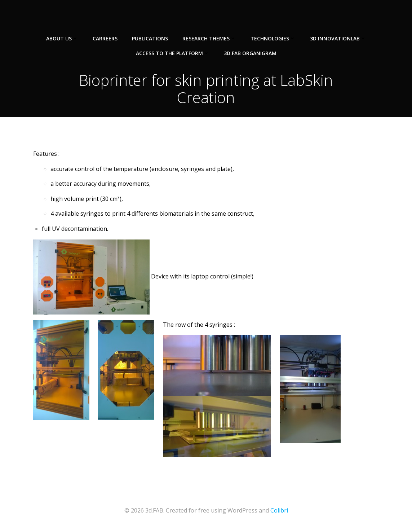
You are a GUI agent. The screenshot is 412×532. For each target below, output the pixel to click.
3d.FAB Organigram (250, 53)
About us (62, 38)
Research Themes (209, 38)
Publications (150, 38)
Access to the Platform (173, 53)
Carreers (105, 38)
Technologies (273, 38)
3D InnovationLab (338, 38)
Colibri (279, 510)
